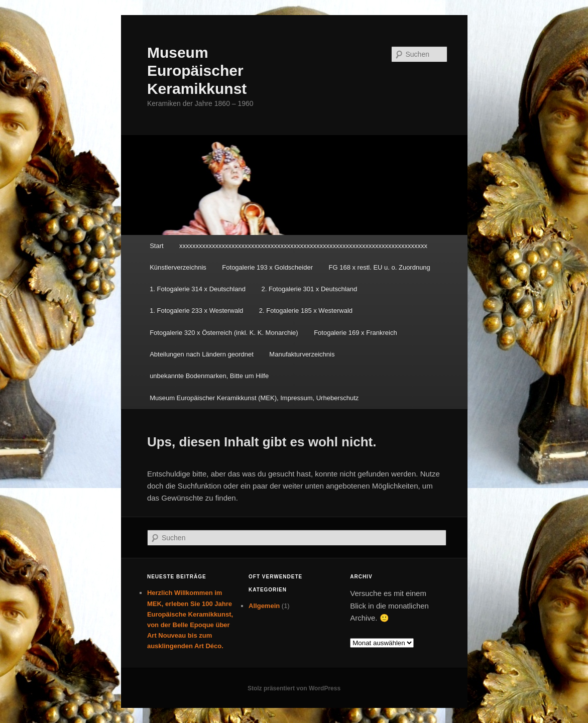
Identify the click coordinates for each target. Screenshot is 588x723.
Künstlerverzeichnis (178, 267)
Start (156, 246)
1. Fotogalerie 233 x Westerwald (196, 311)
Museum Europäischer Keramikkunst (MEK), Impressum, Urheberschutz (254, 398)
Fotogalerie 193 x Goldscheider (267, 267)
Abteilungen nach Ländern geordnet (202, 354)
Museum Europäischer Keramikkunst (197, 71)
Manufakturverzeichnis (302, 354)
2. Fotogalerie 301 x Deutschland (309, 289)
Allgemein (264, 606)
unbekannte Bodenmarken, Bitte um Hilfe (209, 376)
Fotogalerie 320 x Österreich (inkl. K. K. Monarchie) (224, 333)
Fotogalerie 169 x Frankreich (355, 333)
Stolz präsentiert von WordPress (294, 688)
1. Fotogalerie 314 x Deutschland (198, 289)
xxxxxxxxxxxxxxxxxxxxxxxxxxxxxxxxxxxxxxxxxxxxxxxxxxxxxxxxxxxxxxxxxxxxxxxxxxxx (303, 246)
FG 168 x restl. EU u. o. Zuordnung (380, 267)
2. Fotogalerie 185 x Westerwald (306, 311)
